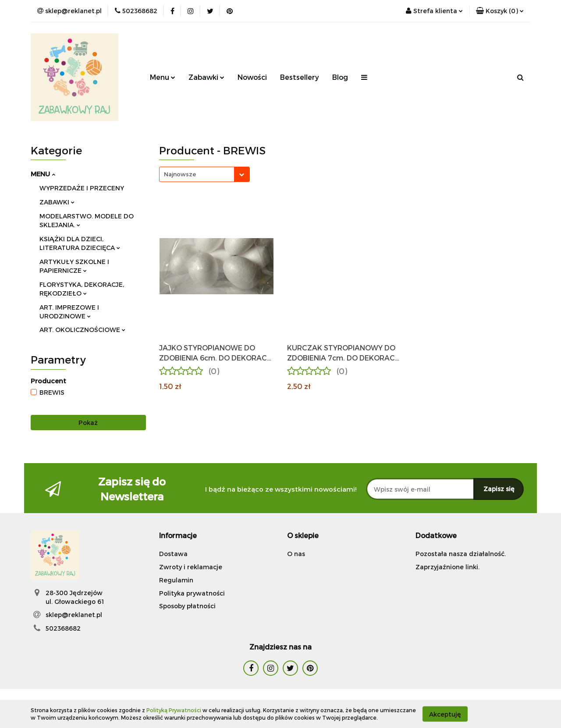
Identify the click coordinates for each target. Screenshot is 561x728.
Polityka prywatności (192, 593)
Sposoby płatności (187, 606)
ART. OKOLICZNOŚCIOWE (82, 330)
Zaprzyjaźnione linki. (447, 567)
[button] (500, 11)
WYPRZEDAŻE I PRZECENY (82, 188)
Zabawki (206, 77)
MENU (43, 174)
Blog (340, 77)
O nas (296, 554)
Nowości (252, 77)
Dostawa (173, 554)
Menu (163, 77)
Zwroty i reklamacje (191, 567)
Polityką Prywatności (174, 710)
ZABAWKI (57, 202)
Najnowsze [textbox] (180, 174)
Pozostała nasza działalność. (461, 554)
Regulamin (176, 580)
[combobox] (204, 174)
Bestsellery (300, 77)
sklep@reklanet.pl (74, 615)
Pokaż (88, 423)
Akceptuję (445, 714)
